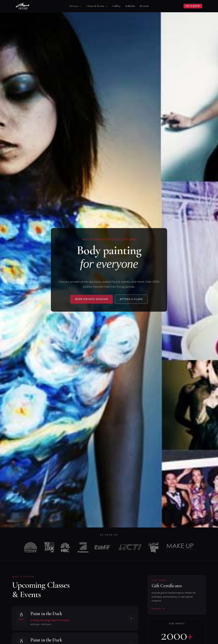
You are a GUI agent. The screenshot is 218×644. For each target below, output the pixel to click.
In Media (130, 6)
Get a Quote (193, 6)
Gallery (116, 6)
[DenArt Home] (23, 6)
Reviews (144, 6)
